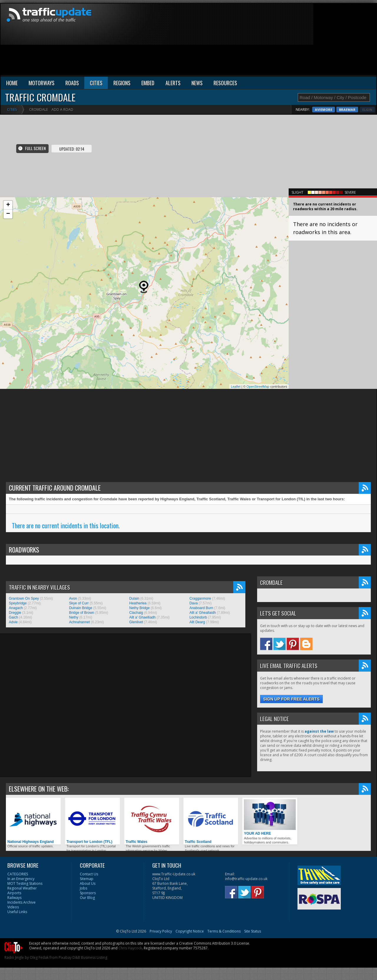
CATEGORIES (18, 874)
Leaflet (236, 387)
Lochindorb (198, 617)
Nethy (73, 617)
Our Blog (87, 898)
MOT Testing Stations (25, 883)
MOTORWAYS (42, 83)
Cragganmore (200, 598)
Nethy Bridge (139, 608)
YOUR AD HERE (270, 817)
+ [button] (8, 205)
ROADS (72, 83)
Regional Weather (22, 888)
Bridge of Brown (81, 613)
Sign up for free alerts (291, 699)
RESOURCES (225, 83)
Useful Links (17, 912)
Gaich (13, 617)
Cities (12, 110)
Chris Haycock (130, 948)
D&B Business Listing (90, 957)
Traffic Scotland (211, 822)
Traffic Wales (152, 822)
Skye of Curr (79, 603)
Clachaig (136, 613)
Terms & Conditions (224, 931)
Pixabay (65, 957)
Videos (13, 907)
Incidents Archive (22, 902)
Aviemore (340, 110)
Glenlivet (136, 622)
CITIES (96, 83)
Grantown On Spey (24, 598)
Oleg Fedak (39, 957)
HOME (12, 83)
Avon (73, 598)
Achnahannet (79, 622)
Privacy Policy (161, 931)
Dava (194, 603)
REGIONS (122, 83)
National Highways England (33, 822)
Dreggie (15, 613)
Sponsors (88, 893)
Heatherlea (138, 603)
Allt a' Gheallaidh (203, 613)
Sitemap (87, 879)
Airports (14, 893)
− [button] (8, 214)
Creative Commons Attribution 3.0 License (214, 943)
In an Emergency (21, 879)
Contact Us (89, 874)
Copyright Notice (190, 931)
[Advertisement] (333, 40)
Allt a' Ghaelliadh (143, 617)
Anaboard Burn (201, 608)
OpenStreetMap (258, 387)
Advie (13, 622)
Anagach (16, 608)
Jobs (83, 888)
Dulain (134, 598)
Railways (14, 898)
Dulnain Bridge (81, 608)
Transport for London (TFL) (92, 822)
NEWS (197, 83)
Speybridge (18, 603)
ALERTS (173, 83)
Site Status (253, 931)
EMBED (148, 83)
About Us (88, 883)
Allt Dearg (197, 622)
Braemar (364, 110)
